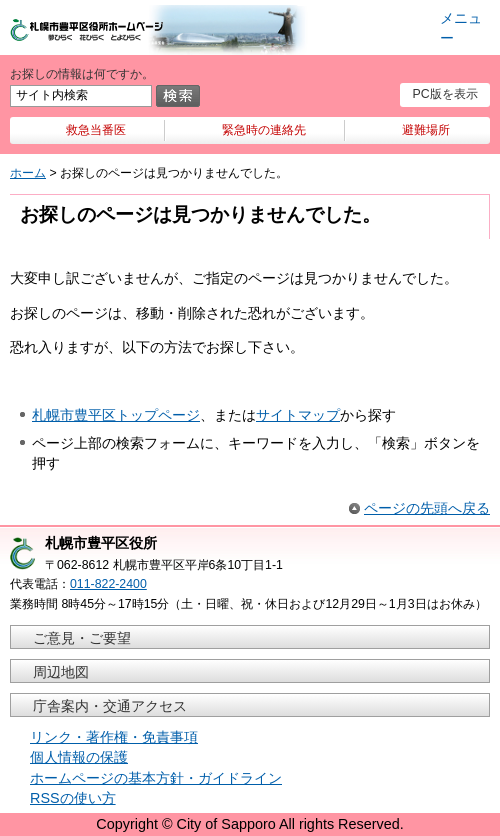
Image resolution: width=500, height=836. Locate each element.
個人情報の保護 (79, 757)
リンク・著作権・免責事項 (114, 737)
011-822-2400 (108, 584)
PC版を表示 (444, 94)
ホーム (28, 173)
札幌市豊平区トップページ (116, 415)
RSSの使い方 (73, 798)
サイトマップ (298, 415)
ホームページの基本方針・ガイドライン (156, 778)
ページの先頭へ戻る (427, 508)
